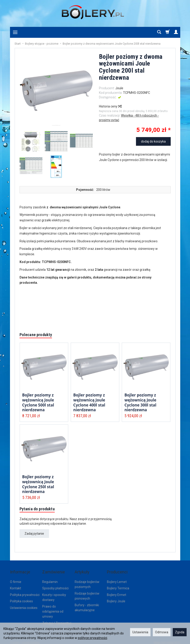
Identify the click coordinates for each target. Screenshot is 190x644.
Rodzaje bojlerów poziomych (87, 581)
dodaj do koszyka (153, 141)
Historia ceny (110, 106)
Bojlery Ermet (117, 591)
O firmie (16, 578)
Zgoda (180, 632)
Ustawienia (140, 632)
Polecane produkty (38, 335)
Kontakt (16, 585)
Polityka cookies (21, 598)
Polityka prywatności (25, 591)
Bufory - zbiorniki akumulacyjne (87, 604)
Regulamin (50, 578)
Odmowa (162, 632)
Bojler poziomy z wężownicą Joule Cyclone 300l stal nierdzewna (140, 402)
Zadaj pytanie (34, 535)
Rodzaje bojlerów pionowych (87, 593)
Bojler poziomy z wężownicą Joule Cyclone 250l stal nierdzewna (38, 484)
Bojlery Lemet (117, 578)
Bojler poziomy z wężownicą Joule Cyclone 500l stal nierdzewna (38, 402)
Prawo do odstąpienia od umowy (53, 608)
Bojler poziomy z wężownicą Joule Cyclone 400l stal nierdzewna (89, 402)
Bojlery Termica (118, 585)
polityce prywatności (93, 638)
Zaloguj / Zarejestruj (57, 620)
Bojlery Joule (116, 598)
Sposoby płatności (55, 585)
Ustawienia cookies (24, 604)
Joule (119, 88)
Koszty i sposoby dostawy (54, 594)
